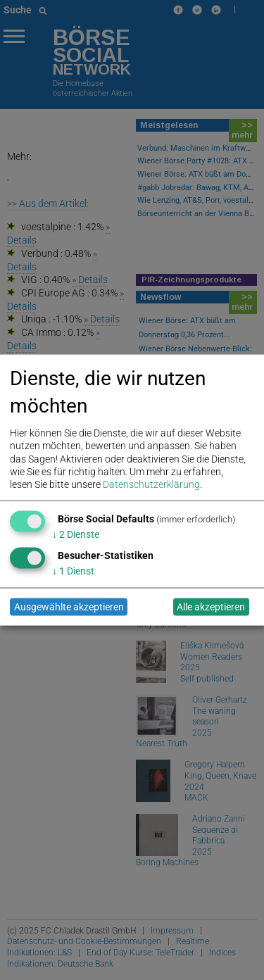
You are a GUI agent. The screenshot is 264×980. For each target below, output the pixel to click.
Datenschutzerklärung (151, 484)
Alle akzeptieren (211, 607)
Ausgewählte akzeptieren (69, 607)
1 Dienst (73, 570)
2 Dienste (76, 534)
